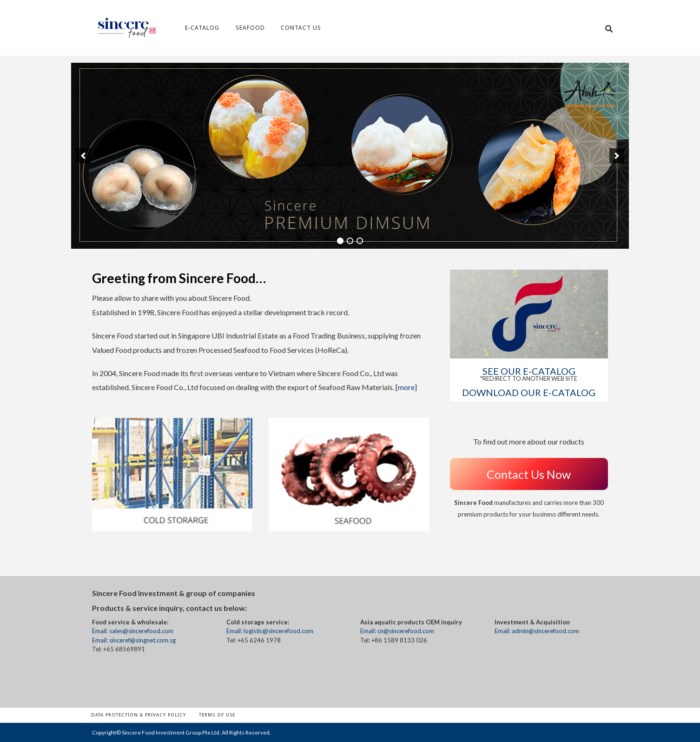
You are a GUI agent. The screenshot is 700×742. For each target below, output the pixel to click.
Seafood (250, 28)
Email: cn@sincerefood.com (397, 631)
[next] (617, 156)
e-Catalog (202, 28)
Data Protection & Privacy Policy (139, 715)
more (406, 387)
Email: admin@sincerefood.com (537, 631)
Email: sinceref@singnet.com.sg (134, 640)
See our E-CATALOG (529, 371)
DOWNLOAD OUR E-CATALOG (529, 392)
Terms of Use (217, 715)
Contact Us (301, 28)
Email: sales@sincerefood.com (133, 631)
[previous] (83, 156)
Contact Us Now (529, 474)
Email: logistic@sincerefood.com (270, 631)
